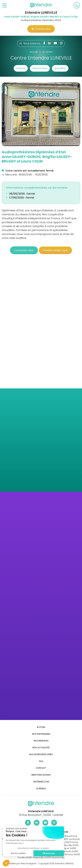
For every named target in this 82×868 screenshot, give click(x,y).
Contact (41, 768)
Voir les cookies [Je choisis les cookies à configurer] (18, 853)
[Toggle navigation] (4, 6)
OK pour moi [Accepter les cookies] (48, 853)
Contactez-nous (24, 250)
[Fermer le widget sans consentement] (16, 828)
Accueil (41, 727)
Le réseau (41, 789)
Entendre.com (41, 782)
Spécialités (60, 68)
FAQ (41, 761)
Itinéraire (21, 68)
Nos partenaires (41, 734)
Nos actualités (41, 748)
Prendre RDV (41, 29)
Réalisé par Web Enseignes (22, 863)
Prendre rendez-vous (55, 250)
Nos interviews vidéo (41, 754)
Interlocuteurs (40, 68)
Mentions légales (41, 775)
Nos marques (41, 741)
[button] (3, 175)
